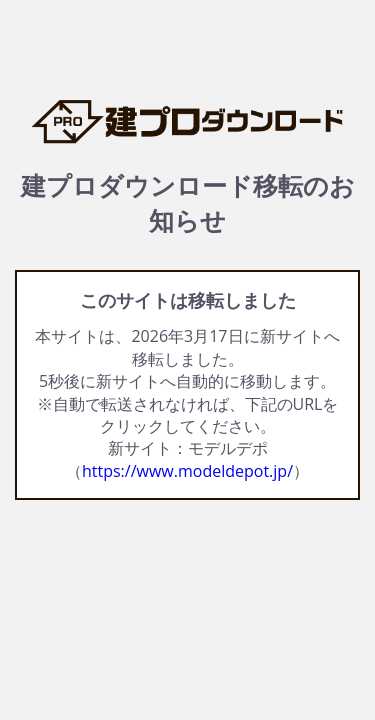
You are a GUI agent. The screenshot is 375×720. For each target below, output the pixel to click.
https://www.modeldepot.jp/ (187, 471)
